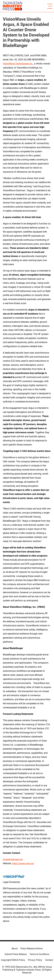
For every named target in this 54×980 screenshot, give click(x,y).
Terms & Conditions (39, 954)
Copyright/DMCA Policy (13, 960)
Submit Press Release (16, 954)
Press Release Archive (32, 949)
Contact (49, 960)
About (15, 949)
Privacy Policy (35, 960)
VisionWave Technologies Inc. (18, 64)
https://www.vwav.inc (23, 863)
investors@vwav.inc (13, 859)
